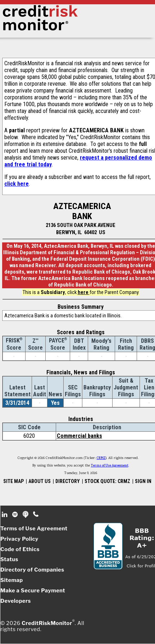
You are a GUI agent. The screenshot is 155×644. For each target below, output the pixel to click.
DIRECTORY (68, 481)
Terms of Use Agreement (110, 466)
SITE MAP (13, 481)
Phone (36, 515)
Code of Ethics (20, 549)
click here (17, 184)
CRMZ (101, 458)
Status (9, 559)
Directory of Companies (32, 570)
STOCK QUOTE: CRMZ (107, 481)
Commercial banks (79, 436)
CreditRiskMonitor (47, 623)
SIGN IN (143, 481)
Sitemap (12, 580)
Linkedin (5, 515)
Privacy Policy (19, 539)
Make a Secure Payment (33, 591)
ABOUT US (40, 481)
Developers (16, 601)
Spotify (16, 515)
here (84, 292)
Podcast (26, 515)
